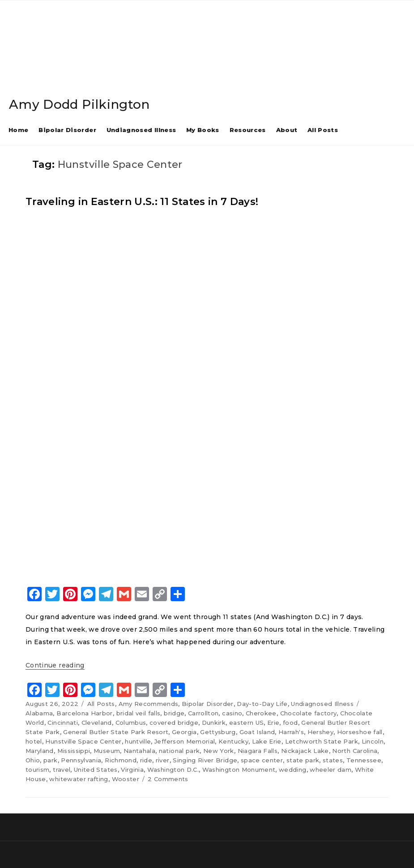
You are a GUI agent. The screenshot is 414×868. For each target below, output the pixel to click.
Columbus (131, 723)
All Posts (323, 130)
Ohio (33, 760)
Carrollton (203, 713)
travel (62, 770)
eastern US (247, 723)
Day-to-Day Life (262, 704)
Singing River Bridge (205, 760)
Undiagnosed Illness (141, 130)
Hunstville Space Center (83, 741)
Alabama (39, 713)
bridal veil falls (139, 713)
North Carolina (355, 751)
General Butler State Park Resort (116, 732)
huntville (138, 741)
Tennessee (364, 760)
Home (18, 130)
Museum (107, 751)
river (163, 760)
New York (219, 751)
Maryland (40, 751)
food (290, 723)
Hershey (320, 732)
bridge (174, 713)
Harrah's (291, 732)
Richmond (121, 760)
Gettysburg (218, 732)
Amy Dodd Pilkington (79, 104)
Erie (273, 723)
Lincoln (373, 741)
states (333, 760)
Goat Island (257, 732)
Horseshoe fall (360, 732)
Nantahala (139, 751)
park (50, 760)
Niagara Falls (258, 751)
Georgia (184, 732)
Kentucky (233, 741)
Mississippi (74, 751)
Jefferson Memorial (185, 741)
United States (96, 770)
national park (179, 751)
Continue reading (55, 665)
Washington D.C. (173, 770)
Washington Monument (239, 770)
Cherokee (261, 713)
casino (232, 713)
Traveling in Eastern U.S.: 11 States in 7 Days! (142, 202)
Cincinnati (63, 723)
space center (262, 760)
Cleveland (97, 723)
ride (146, 760)
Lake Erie (267, 741)
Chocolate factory (309, 713)
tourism (37, 770)
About (287, 130)
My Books (203, 130)
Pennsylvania (81, 760)
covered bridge (174, 723)
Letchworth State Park (322, 741)
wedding (292, 770)
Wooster (126, 779)
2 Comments (168, 779)
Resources (248, 130)
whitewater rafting (79, 779)
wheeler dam (331, 770)
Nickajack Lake (305, 751)
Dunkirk (214, 723)
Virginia (132, 770)
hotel (34, 741)
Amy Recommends (149, 704)
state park (303, 760)
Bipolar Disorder (67, 130)
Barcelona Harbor (85, 713)
